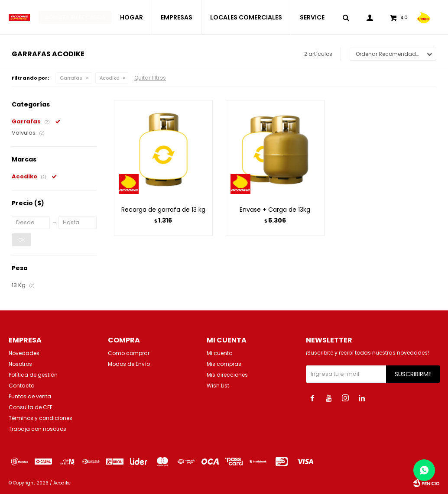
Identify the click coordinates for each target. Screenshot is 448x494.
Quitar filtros (150, 78)
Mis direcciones (227, 375)
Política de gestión (33, 375)
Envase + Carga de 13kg (275, 210)
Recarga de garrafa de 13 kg (163, 210)
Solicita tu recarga (75, 17)
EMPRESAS (177, 17)
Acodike (109, 78)
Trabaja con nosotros (37, 429)
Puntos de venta (30, 396)
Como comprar (129, 353)
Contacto (21, 386)
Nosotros (20, 364)
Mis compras (224, 364)
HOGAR (131, 17)
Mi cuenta (220, 353)
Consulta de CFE (31, 407)
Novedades (24, 353)
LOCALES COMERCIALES (246, 17)
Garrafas (71, 78)
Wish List (218, 386)
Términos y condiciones (41, 418)
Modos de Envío (129, 364)
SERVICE (312, 17)
